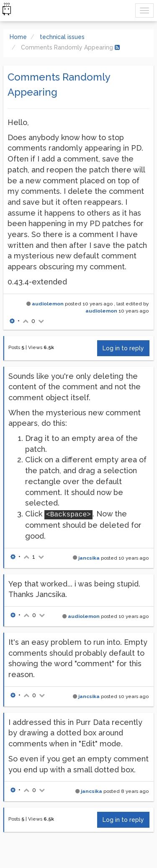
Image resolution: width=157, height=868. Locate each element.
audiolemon (48, 304)
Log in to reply (123, 348)
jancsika (89, 558)
